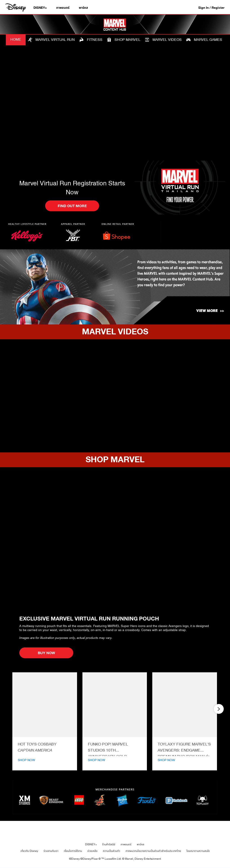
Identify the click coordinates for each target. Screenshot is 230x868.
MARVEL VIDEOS (163, 39)
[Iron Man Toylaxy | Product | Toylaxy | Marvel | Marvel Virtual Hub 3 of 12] (185, 705)
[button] (214, 8)
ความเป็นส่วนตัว (112, 851)
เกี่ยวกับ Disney (29, 851)
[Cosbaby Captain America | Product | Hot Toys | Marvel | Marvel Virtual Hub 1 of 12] (45, 705)
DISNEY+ (91, 844)
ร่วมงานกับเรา (51, 851)
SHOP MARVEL (124, 39)
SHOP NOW (26, 760)
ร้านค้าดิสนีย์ (109, 844)
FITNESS (91, 39)
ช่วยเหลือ (92, 851)
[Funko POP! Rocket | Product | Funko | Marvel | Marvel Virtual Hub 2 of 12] (115, 705)
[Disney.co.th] (16, 8)
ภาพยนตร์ (126, 844)
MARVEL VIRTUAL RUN (51, 39)
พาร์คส (140, 844)
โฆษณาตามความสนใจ (198, 851)
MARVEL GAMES (204, 39)
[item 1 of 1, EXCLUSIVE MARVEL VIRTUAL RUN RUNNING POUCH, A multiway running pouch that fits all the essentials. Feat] (115, 541)
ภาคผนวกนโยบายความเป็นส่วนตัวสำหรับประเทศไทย (153, 851)
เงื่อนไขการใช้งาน (73, 851)
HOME (16, 39)
